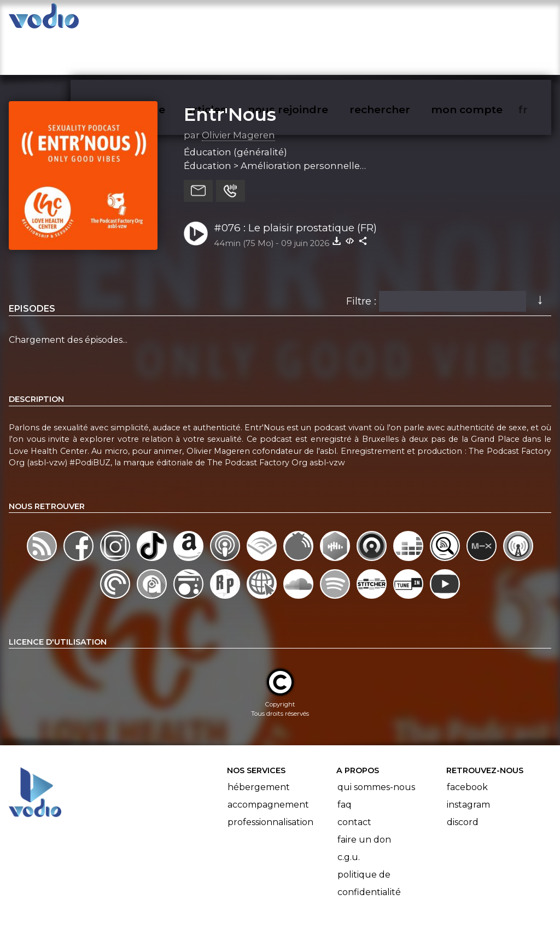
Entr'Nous (230, 72)
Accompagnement (268, 762)
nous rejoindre (310, 20)
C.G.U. (349, 814)
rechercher (399, 20)
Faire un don (364, 797)
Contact (354, 779)
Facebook (467, 744)
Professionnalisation (270, 779)
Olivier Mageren (238, 92)
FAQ (345, 762)
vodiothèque (156, 20)
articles (231, 20)
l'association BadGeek (186, 905)
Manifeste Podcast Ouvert (311, 890)
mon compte (485, 20)
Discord (463, 779)
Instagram (468, 762)
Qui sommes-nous (376, 744)
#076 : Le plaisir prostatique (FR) (295, 185)
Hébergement (259, 744)
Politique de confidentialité (369, 841)
